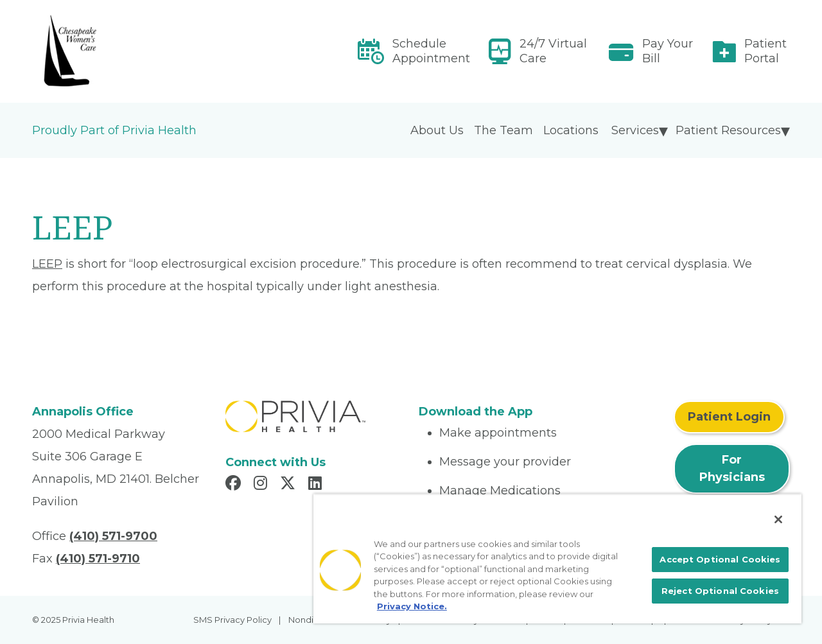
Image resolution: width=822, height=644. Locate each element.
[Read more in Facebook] (235, 485)
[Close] (778, 519)
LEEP (47, 264)
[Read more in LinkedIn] (317, 485)
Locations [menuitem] (571, 130)
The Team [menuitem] (503, 130)
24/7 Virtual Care (553, 51)
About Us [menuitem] (437, 130)
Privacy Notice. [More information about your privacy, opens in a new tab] (412, 606)
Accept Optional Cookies (720, 559)
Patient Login (729, 417)
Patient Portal (765, 51)
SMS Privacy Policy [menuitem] (232, 620)
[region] (557, 559)
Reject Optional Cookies (720, 591)
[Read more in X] (290, 485)
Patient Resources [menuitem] (728, 130)
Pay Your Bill (668, 51)
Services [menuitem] (635, 130)
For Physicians (732, 468)
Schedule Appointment (431, 51)
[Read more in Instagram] (262, 485)
